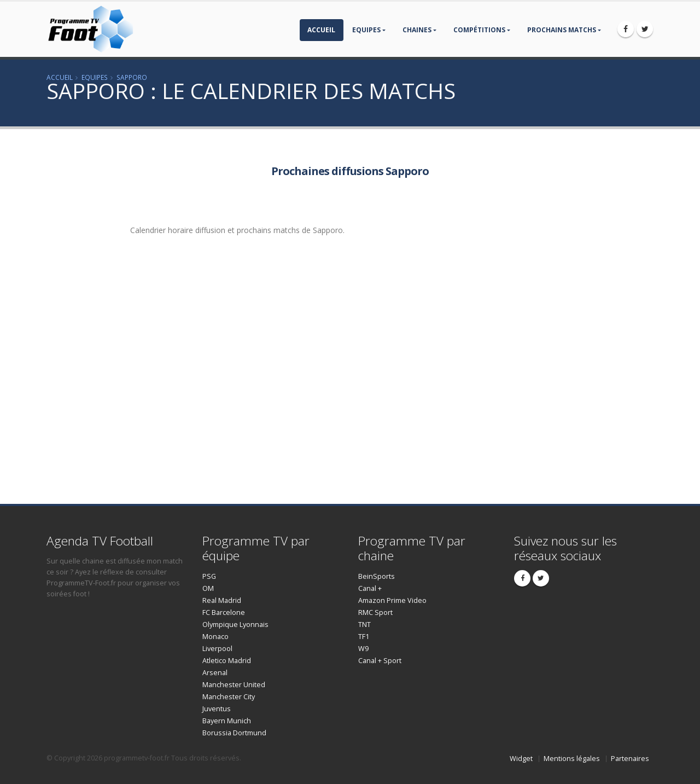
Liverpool (217, 649)
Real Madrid (222, 600)
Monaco (215, 637)
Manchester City (229, 697)
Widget (521, 759)
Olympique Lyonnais (235, 625)
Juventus (217, 709)
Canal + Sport (380, 661)
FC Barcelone (224, 612)
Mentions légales (572, 759)
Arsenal (215, 673)
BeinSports (377, 576)
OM (208, 588)
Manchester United (234, 685)
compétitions (479, 30)
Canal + (370, 588)
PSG (209, 576)
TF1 (364, 637)
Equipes (366, 30)
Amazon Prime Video (392, 600)
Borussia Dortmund (234, 733)
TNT (364, 625)
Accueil (321, 30)
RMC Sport (375, 612)
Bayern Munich (227, 721)
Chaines (417, 30)
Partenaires (630, 759)
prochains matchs (562, 30)
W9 (363, 649)
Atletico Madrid (227, 661)
